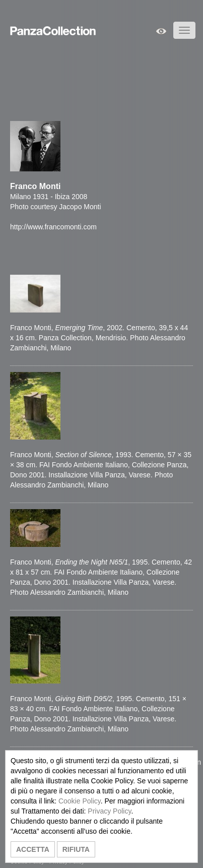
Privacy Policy (109, 811)
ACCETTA (33, 849)
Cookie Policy (80, 801)
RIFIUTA (76, 849)
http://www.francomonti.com (53, 227)
